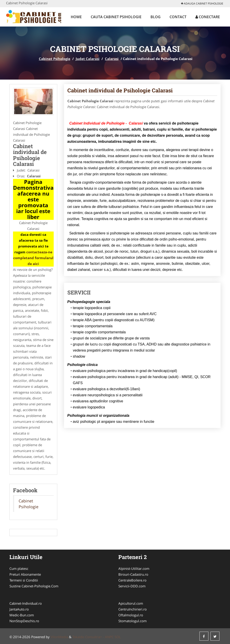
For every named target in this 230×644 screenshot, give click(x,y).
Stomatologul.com (133, 621)
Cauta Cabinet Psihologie (116, 17)
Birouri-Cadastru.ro (133, 574)
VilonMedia (59, 637)
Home (76, 17)
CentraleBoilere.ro (132, 580)
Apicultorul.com (131, 603)
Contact (178, 17)
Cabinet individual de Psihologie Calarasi (120, 90)
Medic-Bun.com (22, 615)
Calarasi (112, 59)
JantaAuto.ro (19, 609)
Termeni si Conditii (24, 580)
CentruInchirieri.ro (133, 609)
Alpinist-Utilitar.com (134, 568)
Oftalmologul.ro (131, 615)
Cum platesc (19, 568)
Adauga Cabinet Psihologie (202, 3)
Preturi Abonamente (25, 574)
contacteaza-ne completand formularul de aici (33, 258)
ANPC (109, 637)
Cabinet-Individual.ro (26, 603)
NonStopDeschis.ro (24, 621)
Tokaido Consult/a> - (89, 637)
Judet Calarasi (88, 59)
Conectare (208, 17)
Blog (156, 17)
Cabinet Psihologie (55, 59)
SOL (118, 637)
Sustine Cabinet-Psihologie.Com (34, 586)
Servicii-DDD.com (132, 586)
